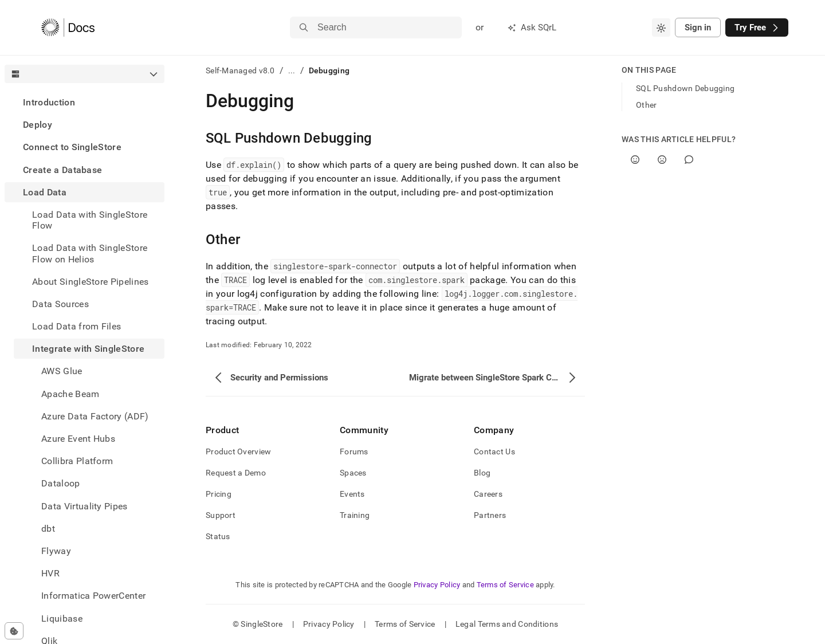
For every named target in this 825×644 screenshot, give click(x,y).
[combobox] (661, 28)
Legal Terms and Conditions (507, 624)
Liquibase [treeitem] (62, 619)
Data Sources (60, 304)
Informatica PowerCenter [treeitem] (93, 596)
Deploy (38, 125)
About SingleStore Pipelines (91, 282)
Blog (482, 473)
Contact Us (494, 451)
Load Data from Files (76, 326)
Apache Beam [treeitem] (70, 394)
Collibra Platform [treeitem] (77, 461)
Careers (488, 494)
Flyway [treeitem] (56, 551)
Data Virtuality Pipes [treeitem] (85, 506)
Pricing (219, 494)
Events (352, 494)
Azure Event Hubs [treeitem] (78, 439)
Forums (354, 451)
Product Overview (238, 451)
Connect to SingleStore (72, 147)
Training (355, 515)
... (292, 70)
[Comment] (689, 160)
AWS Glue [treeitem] (62, 371)
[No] (662, 160)
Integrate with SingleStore (88, 349)
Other (646, 105)
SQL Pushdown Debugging (685, 88)
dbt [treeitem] (48, 529)
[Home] (68, 28)
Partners (490, 515)
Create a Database (62, 170)
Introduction (49, 102)
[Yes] (635, 160)
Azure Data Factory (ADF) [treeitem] (95, 416)
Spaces (353, 473)
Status (218, 536)
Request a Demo (236, 473)
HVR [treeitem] (50, 573)
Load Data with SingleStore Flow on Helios (90, 253)
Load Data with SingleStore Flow (90, 220)
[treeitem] (85, 102)
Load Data (45, 192)
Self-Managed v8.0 (240, 70)
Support (221, 515)
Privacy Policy (437, 585)
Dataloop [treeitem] (61, 483)
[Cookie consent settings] (14, 631)
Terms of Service (505, 585)
